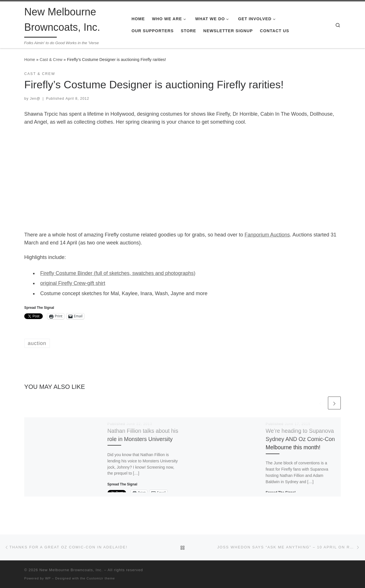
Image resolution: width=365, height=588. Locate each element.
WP (48, 578)
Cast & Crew (51, 60)
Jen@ (35, 99)
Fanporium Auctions (267, 235)
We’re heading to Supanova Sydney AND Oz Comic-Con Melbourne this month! (300, 439)
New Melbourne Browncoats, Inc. (71, 570)
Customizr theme (101, 578)
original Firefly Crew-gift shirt (73, 283)
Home (30, 60)
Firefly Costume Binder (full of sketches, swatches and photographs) (118, 273)
